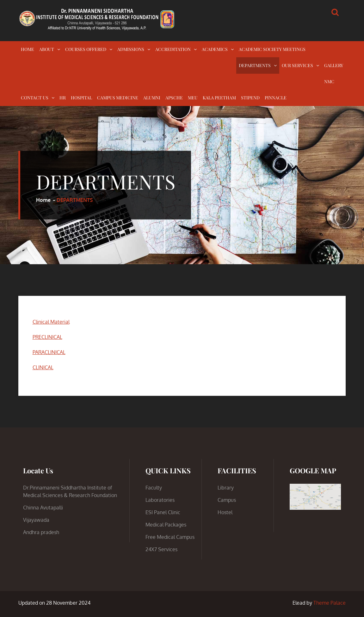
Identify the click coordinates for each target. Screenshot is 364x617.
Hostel (225, 512)
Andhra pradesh (41, 532)
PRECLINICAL (47, 337)
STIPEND (250, 98)
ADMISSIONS (131, 49)
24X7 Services (161, 549)
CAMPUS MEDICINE (118, 98)
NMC (329, 81)
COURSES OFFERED (86, 49)
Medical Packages (166, 525)
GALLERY (334, 65)
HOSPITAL (81, 98)
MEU (193, 98)
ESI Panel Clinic (163, 512)
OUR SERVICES (297, 65)
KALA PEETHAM (219, 98)
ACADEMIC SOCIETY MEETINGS (272, 49)
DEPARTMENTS (255, 65)
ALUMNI (152, 98)
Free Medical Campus (170, 537)
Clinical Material (51, 322)
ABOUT (47, 49)
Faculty (154, 488)
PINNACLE (276, 98)
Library (226, 488)
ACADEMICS (215, 49)
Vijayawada (36, 520)
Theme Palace (330, 603)
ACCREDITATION (173, 49)
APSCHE (174, 98)
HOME (28, 49)
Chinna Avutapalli (43, 508)
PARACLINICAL (49, 352)
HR (63, 98)
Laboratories (160, 500)
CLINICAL (43, 367)
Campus (227, 500)
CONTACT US (35, 98)
